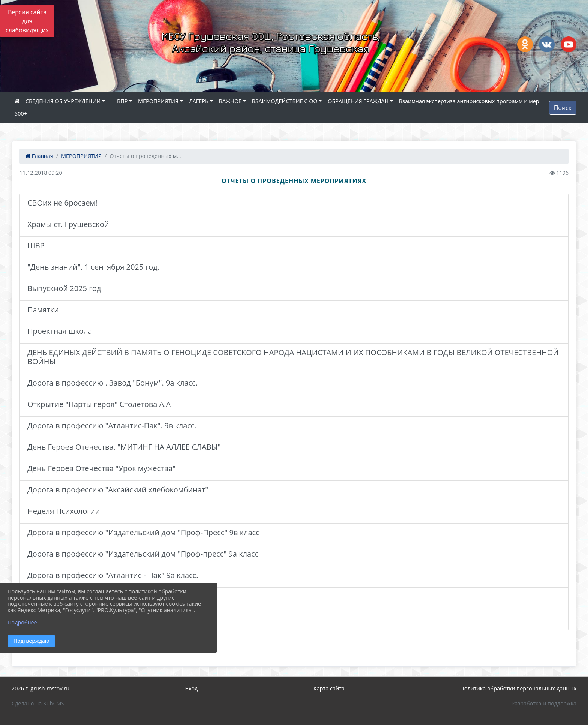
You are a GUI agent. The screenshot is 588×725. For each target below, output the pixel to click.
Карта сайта (329, 688)
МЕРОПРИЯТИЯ (158, 101)
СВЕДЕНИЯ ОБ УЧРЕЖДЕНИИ (63, 101)
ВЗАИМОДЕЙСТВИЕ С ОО (285, 101)
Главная (39, 156)
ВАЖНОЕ (230, 101)
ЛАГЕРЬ (199, 101)
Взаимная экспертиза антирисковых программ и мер (469, 101)
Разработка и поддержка (544, 703)
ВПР (122, 101)
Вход (192, 688)
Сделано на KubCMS (38, 703)
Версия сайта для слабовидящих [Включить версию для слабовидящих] (27, 21)
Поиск (563, 108)
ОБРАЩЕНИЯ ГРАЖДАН (358, 101)
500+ (21, 113)
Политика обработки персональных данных (518, 688)
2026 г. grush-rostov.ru (40, 688)
